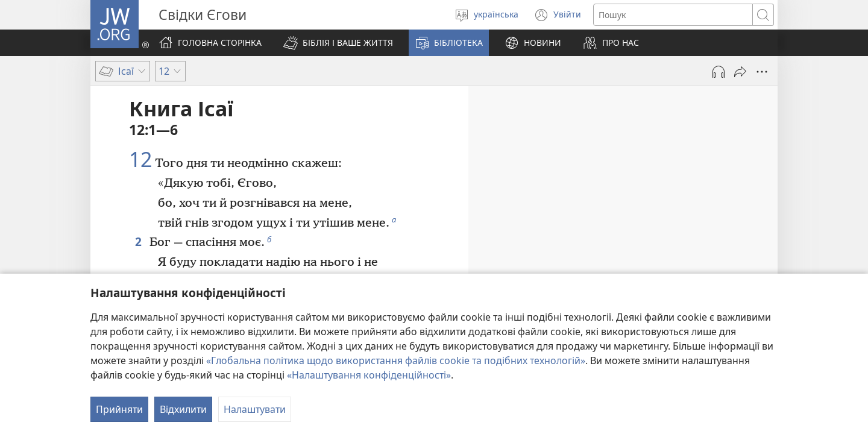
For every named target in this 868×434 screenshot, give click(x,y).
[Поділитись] (740, 72)
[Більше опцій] (762, 72)
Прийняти (119, 409)
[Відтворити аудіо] (719, 72)
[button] (338, 43)
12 (140, 160)
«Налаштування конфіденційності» (369, 375)
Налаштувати (255, 409)
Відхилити (183, 409)
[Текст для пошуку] (673, 15)
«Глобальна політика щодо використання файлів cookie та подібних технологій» (396, 360)
